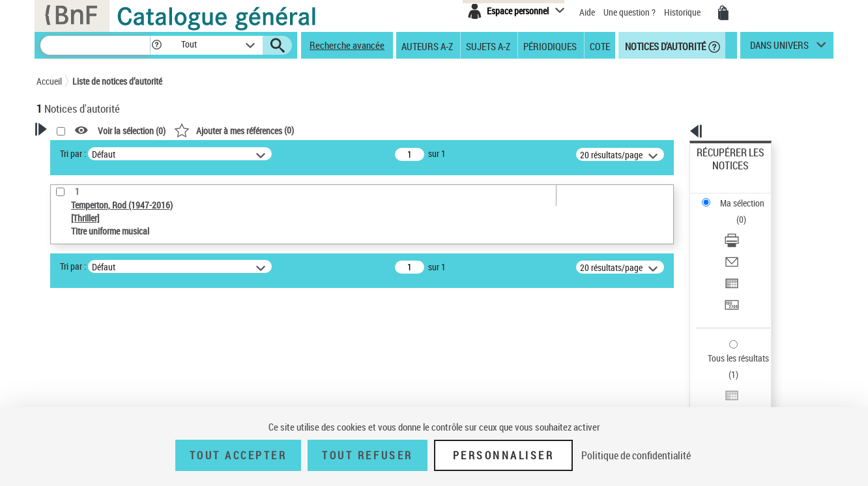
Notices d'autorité (664, 46)
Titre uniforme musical (102, 356)
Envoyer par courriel (735, 211)
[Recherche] (95, 45)
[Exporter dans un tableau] (748, 227)
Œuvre (66, 336)
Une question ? (629, 12)
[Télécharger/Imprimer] (748, 196)
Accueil (49, 81)
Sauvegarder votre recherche (118, 267)
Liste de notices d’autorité (117, 81)
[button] (156, 45)
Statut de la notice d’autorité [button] (107, 376)
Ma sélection (721, 173)
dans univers (779, 48)
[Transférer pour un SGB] (748, 243)
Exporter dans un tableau (744, 227)
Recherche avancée (347, 45)
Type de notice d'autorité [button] (99, 316)
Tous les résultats (730, 279)
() (401, 130)
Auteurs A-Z (427, 46)
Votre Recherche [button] (90, 151)
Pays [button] (59, 397)
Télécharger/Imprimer (737, 196)
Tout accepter (239, 455)
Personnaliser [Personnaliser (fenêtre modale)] (504, 455)
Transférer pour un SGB (741, 243)
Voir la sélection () (299, 131)
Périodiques (550, 46)
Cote (600, 46)
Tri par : (240, 153)
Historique (683, 12)
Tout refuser (367, 455)
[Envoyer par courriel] (748, 212)
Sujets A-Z (488, 46)
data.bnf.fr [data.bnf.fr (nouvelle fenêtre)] (688, 399)
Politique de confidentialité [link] (636, 455)
